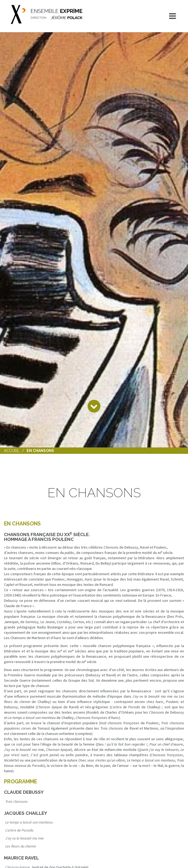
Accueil (12, 451)
